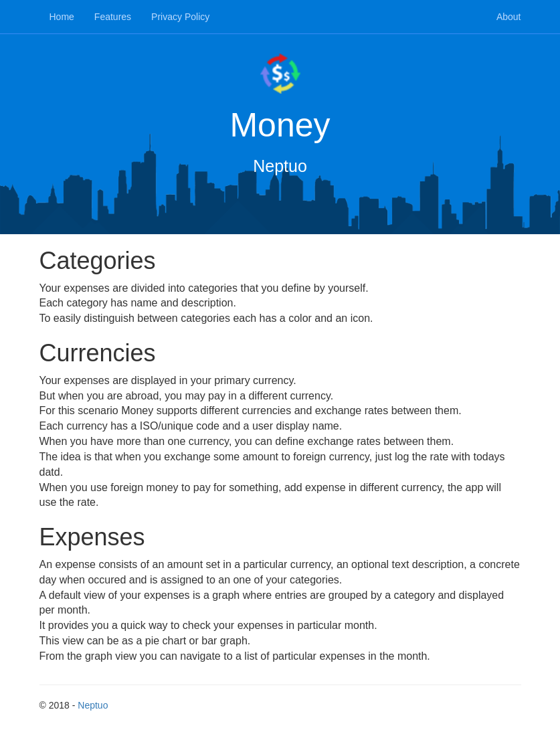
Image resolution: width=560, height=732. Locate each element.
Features (113, 17)
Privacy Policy (180, 17)
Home (62, 17)
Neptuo (93, 705)
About (509, 17)
